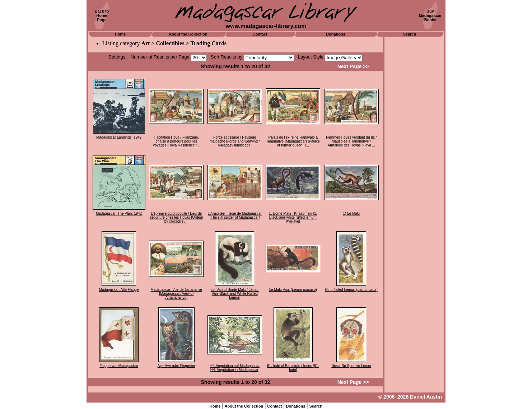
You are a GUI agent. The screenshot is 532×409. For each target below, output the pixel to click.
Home (120, 34)
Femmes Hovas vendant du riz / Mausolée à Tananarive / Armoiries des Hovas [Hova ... (351, 141)
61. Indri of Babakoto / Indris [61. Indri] (293, 368)
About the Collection (188, 34)
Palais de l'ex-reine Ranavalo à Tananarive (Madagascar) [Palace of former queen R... (293, 141)
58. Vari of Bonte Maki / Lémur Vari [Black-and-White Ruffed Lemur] (235, 294)
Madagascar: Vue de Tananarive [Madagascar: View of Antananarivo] (176, 294)
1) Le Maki (351, 213)
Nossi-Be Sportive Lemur (351, 366)
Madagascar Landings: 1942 (119, 137)
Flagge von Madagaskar (119, 366)
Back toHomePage (102, 15)
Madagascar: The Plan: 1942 (119, 213)
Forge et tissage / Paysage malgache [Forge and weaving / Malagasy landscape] (235, 141)
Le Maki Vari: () (293, 290)
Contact (260, 34)
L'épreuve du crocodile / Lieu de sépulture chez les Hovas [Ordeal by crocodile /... (176, 217)
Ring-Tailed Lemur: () (351, 290)
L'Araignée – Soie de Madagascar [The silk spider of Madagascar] (235, 215)
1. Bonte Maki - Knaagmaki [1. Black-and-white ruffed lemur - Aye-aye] (293, 217)
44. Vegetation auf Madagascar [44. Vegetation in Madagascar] (235, 368)
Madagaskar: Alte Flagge (119, 290)
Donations (336, 34)
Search (410, 34)
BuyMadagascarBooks (430, 15)
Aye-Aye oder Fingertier (176, 366)
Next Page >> (353, 66)
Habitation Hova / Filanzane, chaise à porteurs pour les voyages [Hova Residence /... (176, 141)
